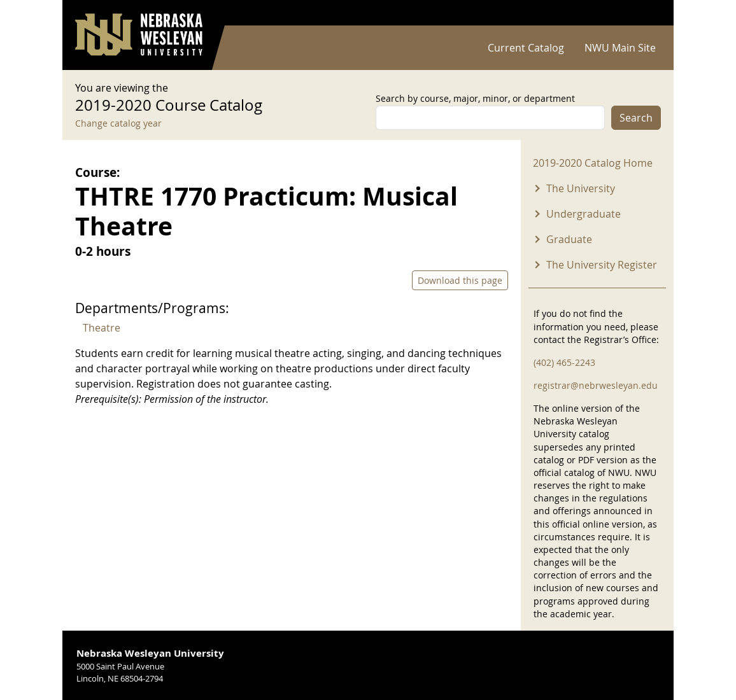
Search (636, 118)
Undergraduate (584, 214)
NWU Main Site (620, 48)
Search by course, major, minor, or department (475, 98)
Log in (644, 13)
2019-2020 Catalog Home (593, 163)
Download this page (460, 280)
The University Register (602, 265)
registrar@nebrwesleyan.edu (596, 385)
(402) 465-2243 (564, 362)
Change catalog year (118, 123)
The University (581, 188)
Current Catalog (526, 48)
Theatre (102, 328)
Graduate (569, 239)
